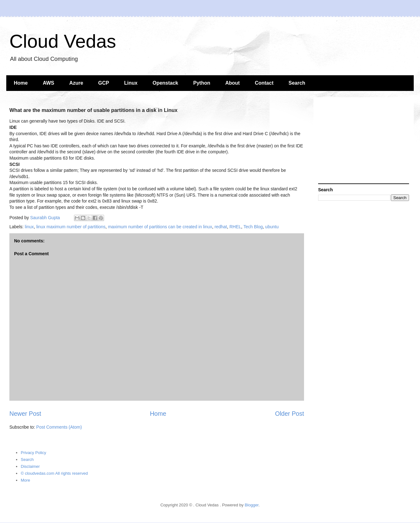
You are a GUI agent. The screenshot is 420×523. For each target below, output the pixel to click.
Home (21, 83)
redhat (221, 227)
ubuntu (272, 227)
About (233, 83)
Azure (76, 83)
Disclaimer (30, 466)
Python (202, 83)
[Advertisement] (364, 141)
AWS (48, 83)
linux (29, 227)
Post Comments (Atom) (59, 427)
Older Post (289, 414)
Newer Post (25, 414)
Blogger (252, 505)
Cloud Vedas (63, 41)
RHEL (235, 227)
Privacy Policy (33, 453)
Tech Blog (253, 227)
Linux (131, 83)
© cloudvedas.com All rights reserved (54, 473)
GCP (104, 83)
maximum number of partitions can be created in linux (160, 227)
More (25, 480)
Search (297, 83)
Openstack (165, 83)
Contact (264, 83)
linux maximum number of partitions (71, 227)
